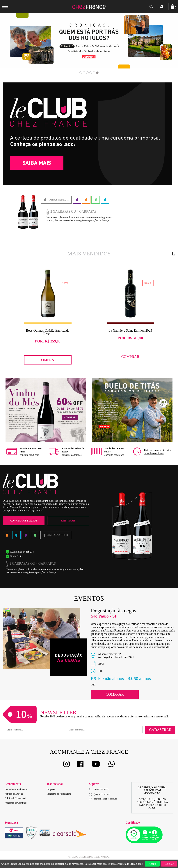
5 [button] (94, 73)
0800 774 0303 (101, 789)
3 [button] (87, 73)
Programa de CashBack (16, 803)
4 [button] (91, 73)
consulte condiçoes (29, 455)
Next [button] (160, 46)
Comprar (48, 360)
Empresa (51, 789)
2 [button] (84, 73)
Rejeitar (169, 864)
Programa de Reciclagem (59, 794)
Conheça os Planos (24, 521)
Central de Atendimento (16, 789)
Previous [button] (18, 46)
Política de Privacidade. (130, 864)
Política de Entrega (14, 794)
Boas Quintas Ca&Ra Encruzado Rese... (48, 332)
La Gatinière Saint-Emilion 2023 (130, 331)
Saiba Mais (68, 521)
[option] (89, 41)
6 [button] (97, 73)
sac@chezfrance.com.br (103, 799)
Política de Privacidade (16, 798)
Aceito (152, 864)
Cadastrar (160, 730)
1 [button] (81, 73)
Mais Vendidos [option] (89, 253)
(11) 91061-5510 (99, 794)
